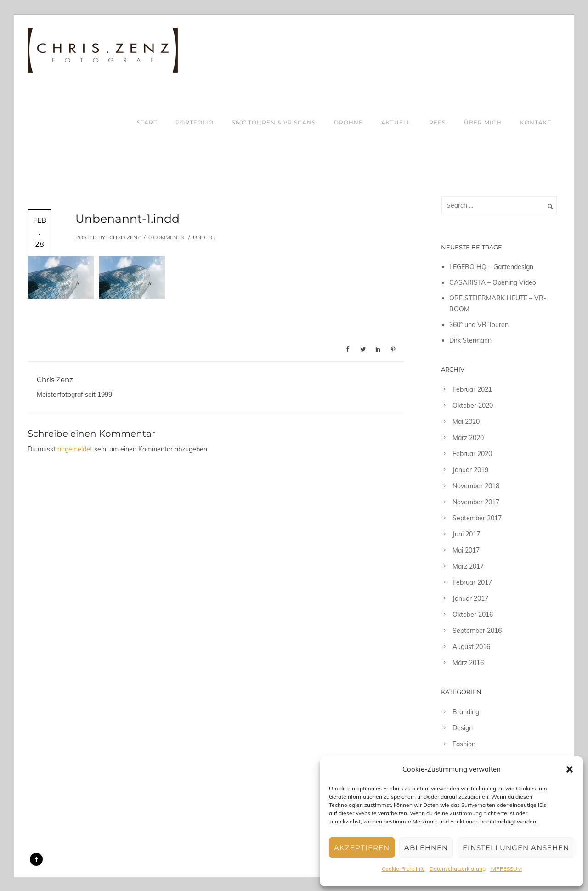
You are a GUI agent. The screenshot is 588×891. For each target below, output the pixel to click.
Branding (466, 712)
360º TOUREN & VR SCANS (274, 122)
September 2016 (477, 631)
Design (463, 728)
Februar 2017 (472, 582)
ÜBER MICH (483, 122)
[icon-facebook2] (36, 859)
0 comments (166, 237)
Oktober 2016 (473, 615)
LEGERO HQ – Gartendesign (491, 267)
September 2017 (477, 518)
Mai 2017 (466, 550)
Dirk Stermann (470, 340)
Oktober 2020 (473, 406)
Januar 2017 (470, 598)
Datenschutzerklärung (458, 869)
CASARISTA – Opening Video (493, 282)
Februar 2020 (472, 454)
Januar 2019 (470, 470)
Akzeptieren (362, 848)
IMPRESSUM (506, 869)
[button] (570, 769)
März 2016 (468, 663)
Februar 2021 (472, 389)
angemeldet (75, 449)
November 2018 (476, 486)
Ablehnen (426, 848)
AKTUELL (396, 122)
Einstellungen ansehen (516, 848)
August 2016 (471, 647)
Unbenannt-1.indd (127, 219)
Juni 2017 (466, 534)
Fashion (464, 744)
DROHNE (348, 122)
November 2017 (476, 502)
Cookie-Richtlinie (403, 869)
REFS (437, 122)
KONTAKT (536, 122)
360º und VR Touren (479, 325)
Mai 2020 (466, 422)
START (147, 122)
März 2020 (468, 438)
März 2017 (468, 566)
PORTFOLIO (195, 122)
